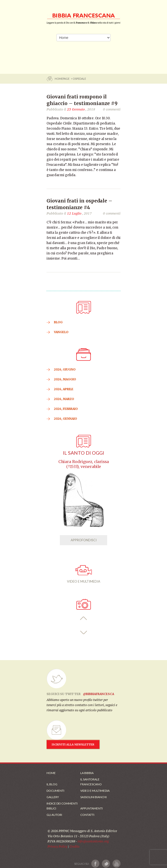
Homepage (62, 79)
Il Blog (52, 784)
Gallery (53, 797)
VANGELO (61, 332)
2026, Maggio (65, 379)
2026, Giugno (65, 369)
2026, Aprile (64, 389)
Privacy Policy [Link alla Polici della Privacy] (57, 846)
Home (51, 773)
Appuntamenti (92, 808)
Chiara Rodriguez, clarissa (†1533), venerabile (84, 464)
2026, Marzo (64, 399)
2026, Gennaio (66, 419)
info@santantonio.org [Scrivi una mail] (93, 841)
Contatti (87, 815)
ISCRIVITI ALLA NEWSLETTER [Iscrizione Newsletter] (73, 744)
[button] (84, 618)
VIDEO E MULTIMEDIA (84, 574)
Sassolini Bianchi (93, 797)
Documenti (55, 791)
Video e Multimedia (95, 791)
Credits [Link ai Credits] (75, 846)
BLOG (58, 322)
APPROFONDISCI (84, 540)
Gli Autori (54, 815)
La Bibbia (87, 773)
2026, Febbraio (66, 409)
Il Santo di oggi (83, 453)
